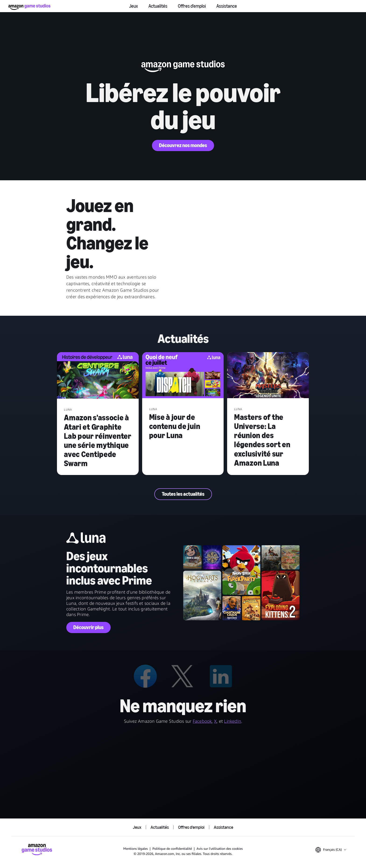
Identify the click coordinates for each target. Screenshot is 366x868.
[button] (331, 850)
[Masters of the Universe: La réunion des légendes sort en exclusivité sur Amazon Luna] (268, 376)
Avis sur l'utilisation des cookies (220, 849)
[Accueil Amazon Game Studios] (29, 7)
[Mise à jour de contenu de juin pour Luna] (183, 376)
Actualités (158, 6)
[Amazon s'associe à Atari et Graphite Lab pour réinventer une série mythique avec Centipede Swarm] (98, 376)
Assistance (227, 6)
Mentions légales (135, 849)
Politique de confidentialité (172, 849)
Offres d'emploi (192, 6)
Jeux (134, 6)
